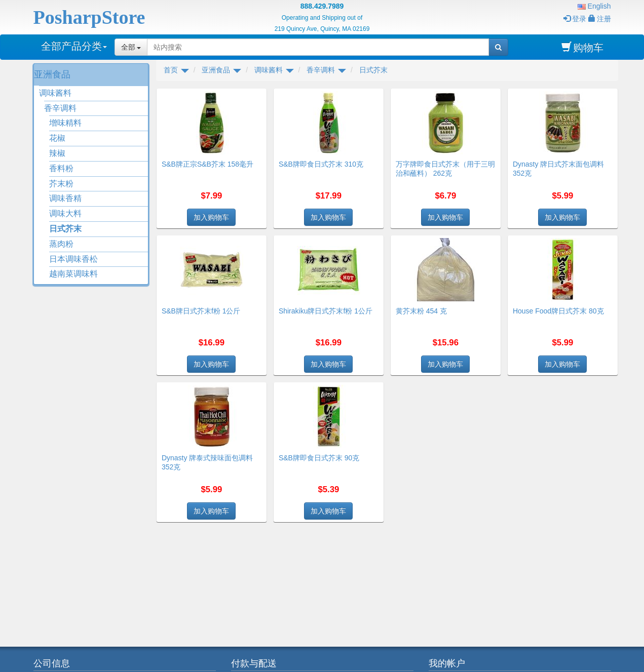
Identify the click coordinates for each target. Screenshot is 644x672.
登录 (575, 19)
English (594, 6)
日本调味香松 (73, 259)
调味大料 (65, 213)
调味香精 (65, 198)
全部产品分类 (74, 46)
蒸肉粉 (61, 244)
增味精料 (65, 123)
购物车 (582, 47)
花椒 (57, 138)
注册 (600, 19)
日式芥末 (65, 229)
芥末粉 (61, 184)
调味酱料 (55, 93)
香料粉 (61, 168)
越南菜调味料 (73, 274)
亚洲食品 (52, 74)
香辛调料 (60, 108)
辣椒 (57, 153)
